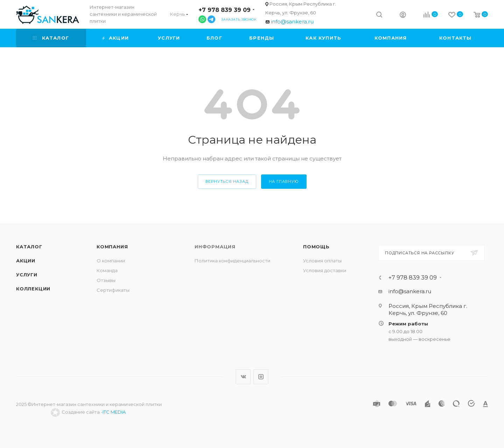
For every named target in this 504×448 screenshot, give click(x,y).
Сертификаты (113, 290)
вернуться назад (227, 181)
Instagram (261, 377)
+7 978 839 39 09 (225, 10)
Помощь (316, 247)
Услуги (27, 275)
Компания (112, 247)
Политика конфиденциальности (232, 261)
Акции (26, 261)
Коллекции (33, 289)
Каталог (29, 247)
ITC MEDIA (114, 412)
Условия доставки (325, 270)
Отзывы (106, 280)
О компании (111, 261)
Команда (107, 270)
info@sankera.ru (292, 22)
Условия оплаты (322, 261)
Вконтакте (243, 377)
